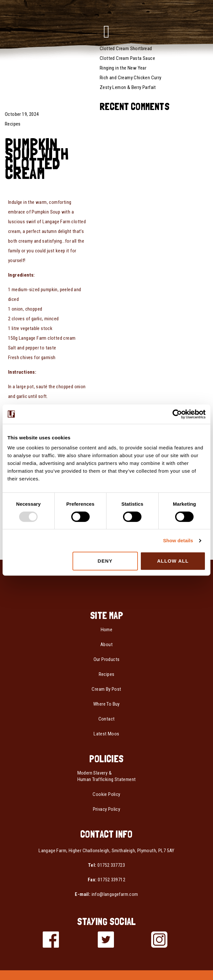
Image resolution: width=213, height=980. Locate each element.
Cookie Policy (106, 794)
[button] (106, 32)
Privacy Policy (107, 809)
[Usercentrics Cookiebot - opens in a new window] (177, 414)
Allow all (173, 561)
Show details (178, 540)
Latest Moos (106, 734)
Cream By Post (106, 689)
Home (107, 630)
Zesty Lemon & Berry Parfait (128, 87)
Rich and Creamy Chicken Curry (131, 78)
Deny (105, 561)
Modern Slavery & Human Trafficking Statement (107, 776)
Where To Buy (106, 704)
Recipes (13, 124)
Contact (107, 719)
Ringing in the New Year (123, 68)
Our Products (107, 659)
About (106, 644)
